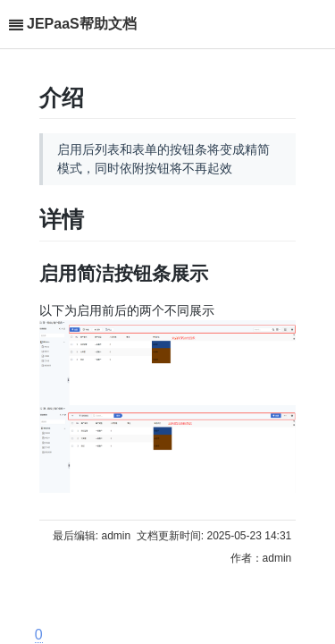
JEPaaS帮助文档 (82, 24)
